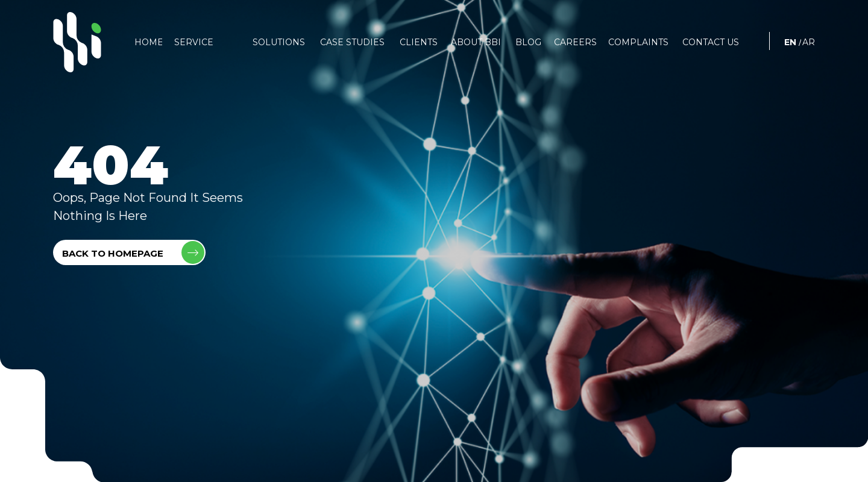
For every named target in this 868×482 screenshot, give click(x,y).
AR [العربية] (809, 42)
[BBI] (77, 42)
